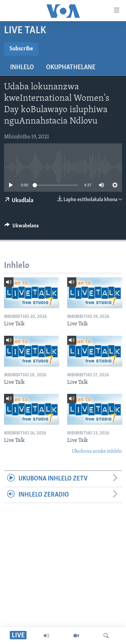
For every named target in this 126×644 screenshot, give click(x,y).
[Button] (22, 227)
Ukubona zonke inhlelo (97, 451)
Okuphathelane (71, 67)
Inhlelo (22, 67)
